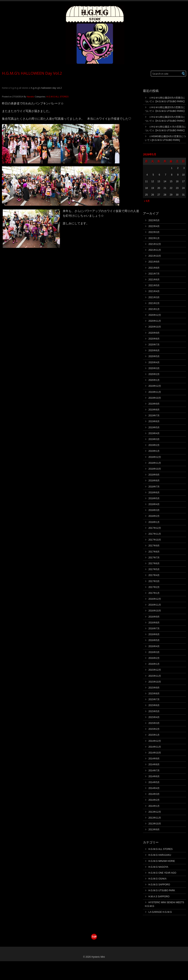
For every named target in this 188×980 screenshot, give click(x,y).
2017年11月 (155, 534)
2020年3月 (154, 368)
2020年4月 (154, 362)
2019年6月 (154, 421)
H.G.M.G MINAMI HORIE (162, 861)
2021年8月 (154, 268)
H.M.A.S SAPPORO (159, 897)
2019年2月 (154, 445)
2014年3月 (154, 794)
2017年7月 (154, 558)
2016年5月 (154, 640)
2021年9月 (154, 262)
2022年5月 (154, 220)
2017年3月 (154, 581)
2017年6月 (154, 563)
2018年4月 (154, 504)
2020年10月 (155, 327)
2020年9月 (154, 333)
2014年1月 (154, 806)
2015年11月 (155, 676)
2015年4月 (154, 717)
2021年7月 (154, 274)
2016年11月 (155, 605)
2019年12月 (155, 386)
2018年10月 (155, 469)
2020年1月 (154, 380)
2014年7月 (154, 771)
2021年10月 (155, 256)
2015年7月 (154, 699)
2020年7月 (154, 345)
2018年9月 (154, 475)
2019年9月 (154, 404)
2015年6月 (154, 705)
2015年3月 (154, 723)
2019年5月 (154, 428)
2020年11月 (155, 321)
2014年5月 (154, 782)
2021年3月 (154, 297)
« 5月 (147, 201)
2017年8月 (154, 552)
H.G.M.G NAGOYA (158, 867)
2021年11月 (155, 250)
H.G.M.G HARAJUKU (160, 855)
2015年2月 (154, 729)
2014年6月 (154, 776)
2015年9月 (154, 688)
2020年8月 (154, 339)
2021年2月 (154, 303)
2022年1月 (154, 238)
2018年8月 (154, 481)
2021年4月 (154, 291)
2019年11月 (155, 392)
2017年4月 (154, 575)
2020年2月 (154, 374)
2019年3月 (154, 439)
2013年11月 (155, 818)
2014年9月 (154, 759)
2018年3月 (154, 510)
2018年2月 (154, 516)
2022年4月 (154, 226)
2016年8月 (154, 623)
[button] (183, 74)
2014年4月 (154, 788)
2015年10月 (155, 682)
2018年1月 (154, 522)
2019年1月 (154, 451)
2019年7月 (154, 416)
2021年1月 (154, 309)
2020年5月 (154, 356)
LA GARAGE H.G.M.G (160, 912)
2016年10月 (155, 611)
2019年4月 (154, 433)
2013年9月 (154, 830)
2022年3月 (154, 232)
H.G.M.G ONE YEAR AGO (162, 873)
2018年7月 (154, 487)
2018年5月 (154, 498)
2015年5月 (154, 711)
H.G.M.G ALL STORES (19, 88)
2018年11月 (155, 463)
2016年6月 (154, 634)
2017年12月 (155, 528)
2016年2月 (154, 658)
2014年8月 (154, 764)
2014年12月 (155, 741)
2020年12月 (155, 315)
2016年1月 (154, 664)
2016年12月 (155, 599)
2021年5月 (154, 285)
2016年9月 (154, 617)
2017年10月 (155, 540)
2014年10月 (155, 753)
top (94, 937)
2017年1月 (154, 593)
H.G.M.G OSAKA (157, 879)
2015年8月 (154, 694)
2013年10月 (155, 824)
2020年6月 (154, 351)
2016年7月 (154, 629)
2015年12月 (155, 670)
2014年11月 (155, 747)
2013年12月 (155, 812)
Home (5, 88)
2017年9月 (154, 546)
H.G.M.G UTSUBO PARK (162, 890)
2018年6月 (154, 493)
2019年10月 (155, 398)
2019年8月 (154, 410)
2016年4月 (154, 646)
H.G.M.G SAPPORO (159, 885)
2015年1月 (154, 735)
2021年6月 (154, 280)
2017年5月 (154, 569)
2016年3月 (154, 652)
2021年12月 (155, 244)
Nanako (31, 97)
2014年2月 (154, 800)
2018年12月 (155, 457)
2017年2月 (154, 587)
